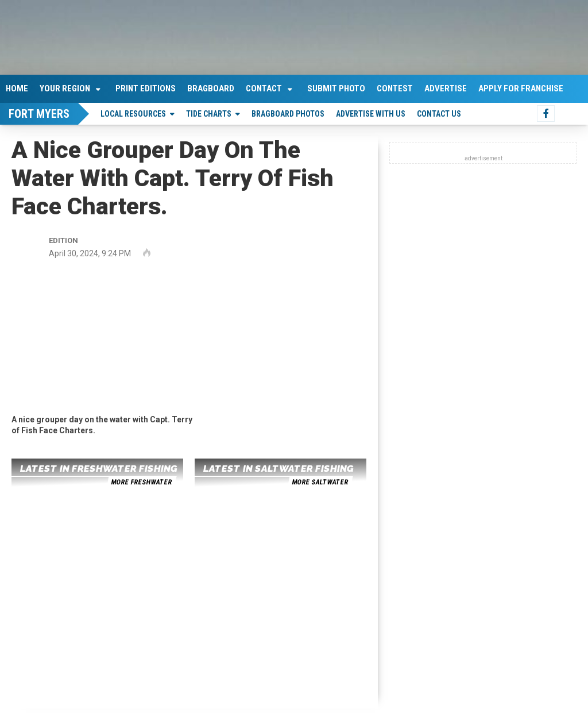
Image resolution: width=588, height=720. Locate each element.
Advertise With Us (371, 114)
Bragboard (211, 88)
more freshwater (141, 482)
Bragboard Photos (288, 114)
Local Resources (133, 114)
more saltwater (320, 482)
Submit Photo (336, 88)
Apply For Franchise (521, 88)
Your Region (65, 88)
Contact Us (439, 114)
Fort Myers (39, 114)
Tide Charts (209, 114)
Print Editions (146, 88)
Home (17, 88)
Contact (264, 88)
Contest (395, 88)
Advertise (446, 88)
